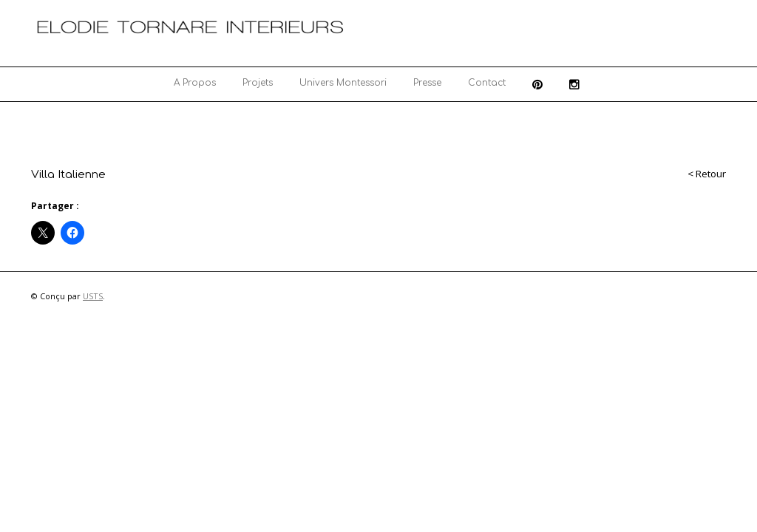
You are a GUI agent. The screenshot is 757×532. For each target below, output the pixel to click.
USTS (93, 296)
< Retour (707, 174)
